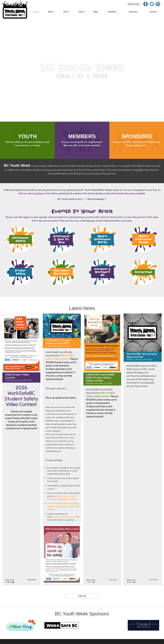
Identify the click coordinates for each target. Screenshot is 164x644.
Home (36, 12)
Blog (96, 12)
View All (82, 596)
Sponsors (133, 12)
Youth (66, 12)
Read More (32, 580)
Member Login (134, 4)
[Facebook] (146, 4)
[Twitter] (152, 4)
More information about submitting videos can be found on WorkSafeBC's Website (64, 506)
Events (81, 12)
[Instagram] (158, 4)
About (51, 12)
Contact (153, 12)
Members (112, 12)
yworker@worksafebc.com (64, 517)
